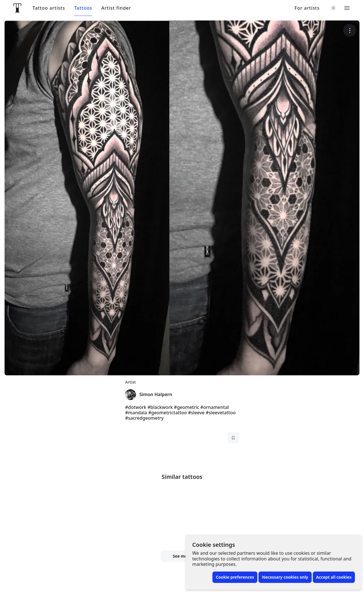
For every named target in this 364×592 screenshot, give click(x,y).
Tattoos (83, 8)
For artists (307, 8)
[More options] (350, 30)
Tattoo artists (49, 8)
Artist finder (116, 8)
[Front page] (17, 8)
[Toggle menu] (347, 8)
